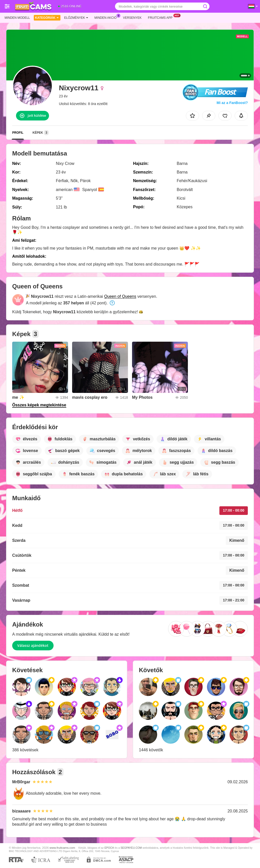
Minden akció (107, 17)
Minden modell (17, 18)
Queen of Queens (120, 296)
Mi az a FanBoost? (232, 103)
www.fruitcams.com (62, 848)
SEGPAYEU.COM (131, 848)
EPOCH (109, 848)
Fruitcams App (162, 17)
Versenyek (132, 18)
